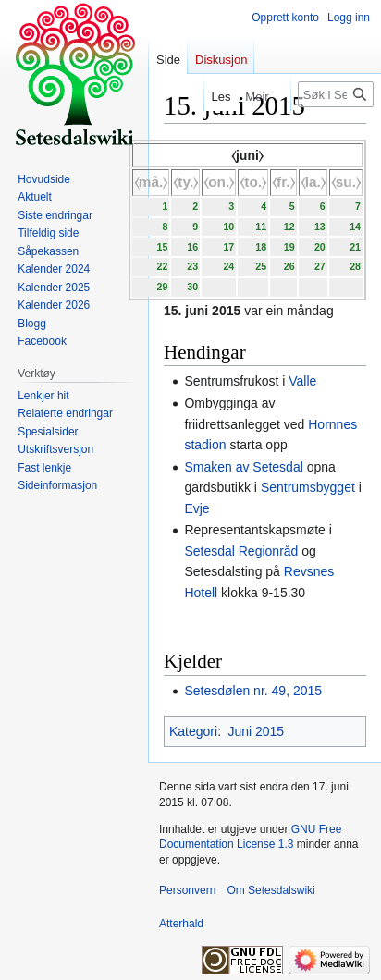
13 (320, 227)
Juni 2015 (256, 731)
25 (261, 266)
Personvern (187, 890)
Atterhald (181, 924)
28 (355, 266)
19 (289, 247)
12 (289, 227)
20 (320, 247)
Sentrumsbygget (308, 487)
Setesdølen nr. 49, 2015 (253, 691)
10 (228, 227)
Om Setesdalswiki (270, 890)
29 (162, 287)
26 (289, 266)
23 (192, 266)
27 (320, 266)
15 (162, 247)
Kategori (193, 731)
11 (261, 227)
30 (192, 287)
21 (355, 247)
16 (192, 247)
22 (162, 266)
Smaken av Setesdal (243, 467)
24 (228, 266)
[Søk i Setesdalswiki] (336, 94)
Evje (197, 508)
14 (355, 227)
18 (261, 247)
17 (228, 247)
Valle (302, 381)
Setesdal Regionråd (241, 551)
